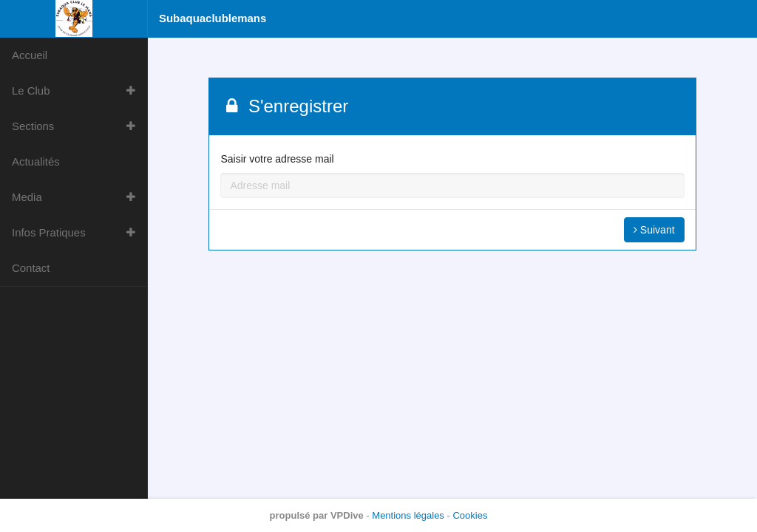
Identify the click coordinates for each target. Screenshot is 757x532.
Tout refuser (597, 439)
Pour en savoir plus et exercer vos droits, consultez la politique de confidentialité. (587, 349)
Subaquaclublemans (213, 18)
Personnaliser (597, 399)
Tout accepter (597, 479)
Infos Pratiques (49, 232)
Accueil (30, 55)
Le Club (31, 91)
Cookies (470, 515)
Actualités (36, 161)
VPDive (347, 515)
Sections (33, 126)
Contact (31, 268)
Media (27, 197)
